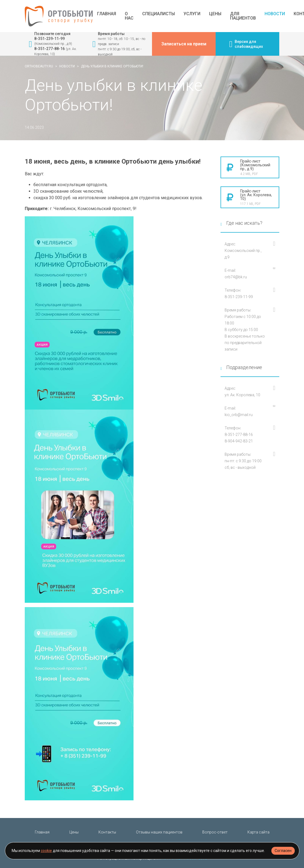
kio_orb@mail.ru (239, 415)
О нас (129, 16)
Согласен (283, 851)
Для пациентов (243, 16)
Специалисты (159, 14)
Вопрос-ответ (215, 832)
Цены (215, 14)
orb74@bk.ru (236, 277)
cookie (46, 851)
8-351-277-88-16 (49, 49)
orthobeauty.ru (39, 66)
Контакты (107, 832)
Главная (107, 14)
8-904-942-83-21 (239, 441)
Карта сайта (258, 832)
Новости (275, 14)
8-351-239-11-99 (49, 39)
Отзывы (159, 832)
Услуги (192, 14)
